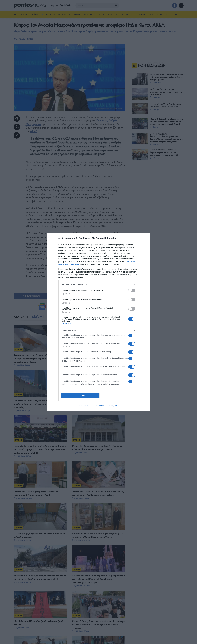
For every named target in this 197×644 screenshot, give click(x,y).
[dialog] (99, 322)
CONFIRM (80, 395)
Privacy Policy (113, 406)
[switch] (132, 290)
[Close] (145, 238)
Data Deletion (83, 406)
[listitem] (99, 284)
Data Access (98, 406)
